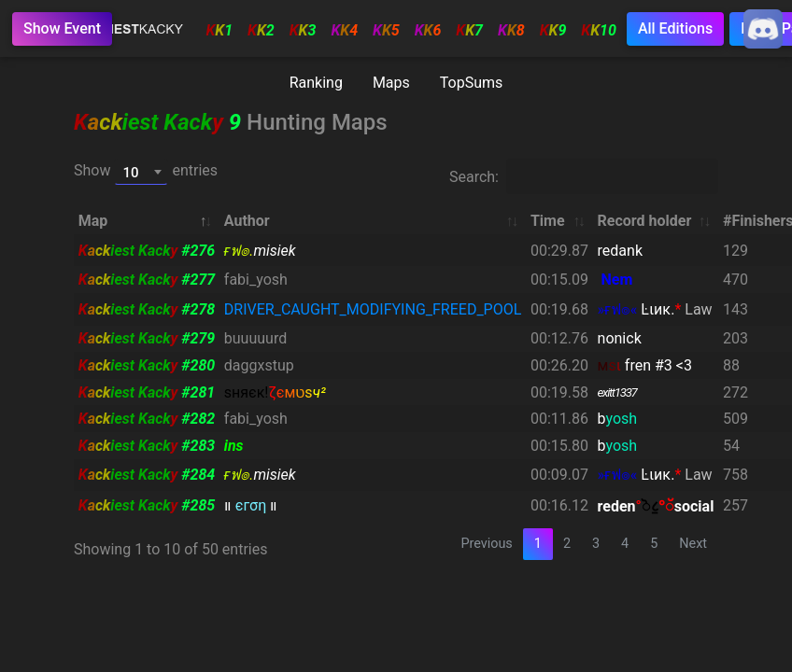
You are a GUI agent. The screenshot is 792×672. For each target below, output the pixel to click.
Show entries (146, 172)
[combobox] (141, 172)
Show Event (62, 28)
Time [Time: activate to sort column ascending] (548, 221)
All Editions (675, 28)
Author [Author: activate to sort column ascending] (247, 221)
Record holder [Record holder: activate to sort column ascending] (645, 221)
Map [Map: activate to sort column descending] (93, 221)
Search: (584, 176)
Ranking (316, 83)
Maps (391, 83)
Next (693, 544)
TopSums (472, 83)
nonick (620, 338)
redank (620, 251)
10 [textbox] (130, 173)
